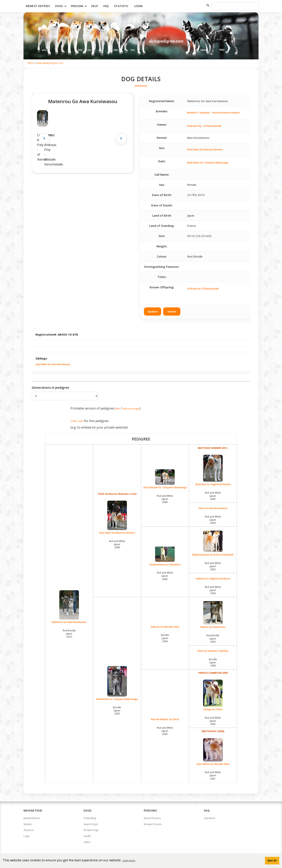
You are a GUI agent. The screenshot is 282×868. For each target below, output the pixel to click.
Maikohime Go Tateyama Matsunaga (208, 163)
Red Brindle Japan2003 (213, 639)
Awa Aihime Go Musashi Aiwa (213, 752)
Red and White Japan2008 (117, 544)
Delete (172, 311)
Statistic (121, 6)
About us (28, 830)
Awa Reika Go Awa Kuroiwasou (53, 364)
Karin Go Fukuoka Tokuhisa (213, 651)
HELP (95, 6)
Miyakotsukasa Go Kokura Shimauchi (213, 543)
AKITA (31, 63)
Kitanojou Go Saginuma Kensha (213, 470)
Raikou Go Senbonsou (213, 615)
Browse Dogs (91, 830)
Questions (210, 818)
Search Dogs (91, 824)
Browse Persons (153, 824)
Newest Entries (38, 6)
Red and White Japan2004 (213, 520)
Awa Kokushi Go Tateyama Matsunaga (165, 479)
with (118, 409)
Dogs (61, 6)
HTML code (77, 421)
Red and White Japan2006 (165, 499)
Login (138, 6)
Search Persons (152, 818)
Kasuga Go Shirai (213, 695)
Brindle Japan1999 (213, 662)
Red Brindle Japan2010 (69, 634)
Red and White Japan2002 (213, 721)
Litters (87, 842)
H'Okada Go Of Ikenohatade (203, 289)
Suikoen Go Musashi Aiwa (165, 627)
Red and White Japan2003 (213, 566)
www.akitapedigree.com (50, 63)
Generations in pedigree (50, 388)
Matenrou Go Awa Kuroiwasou (69, 607)
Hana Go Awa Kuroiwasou (213, 508)
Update (153, 311)
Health (87, 836)
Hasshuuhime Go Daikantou (165, 556)
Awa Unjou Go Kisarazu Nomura (205, 149)
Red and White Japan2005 (213, 496)
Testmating (90, 818)
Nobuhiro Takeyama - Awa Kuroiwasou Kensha (213, 113)
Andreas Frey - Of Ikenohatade (204, 126)
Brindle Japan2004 (165, 638)
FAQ (106, 6)
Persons (80, 6)
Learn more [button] (129, 860)
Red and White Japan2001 (213, 775)
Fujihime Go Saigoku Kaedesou (213, 579)
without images (131, 409)
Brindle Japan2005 (117, 710)
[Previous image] (44, 138)
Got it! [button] (272, 860)
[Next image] (121, 138)
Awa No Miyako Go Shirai (165, 719)
